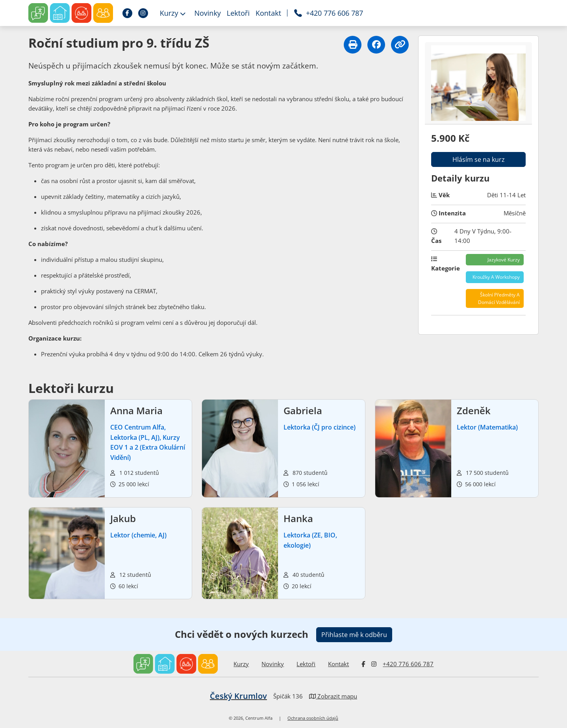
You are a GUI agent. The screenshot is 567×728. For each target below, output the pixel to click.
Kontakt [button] (268, 13)
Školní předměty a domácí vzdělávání (499, 298)
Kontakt (338, 664)
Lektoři (306, 664)
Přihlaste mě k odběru (354, 635)
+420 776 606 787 (408, 664)
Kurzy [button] (173, 13)
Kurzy (241, 664)
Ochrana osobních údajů (313, 718)
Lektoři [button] (238, 13)
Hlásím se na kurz (479, 159)
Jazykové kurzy (504, 260)
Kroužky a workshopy (496, 277)
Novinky (273, 664)
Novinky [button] (207, 13)
